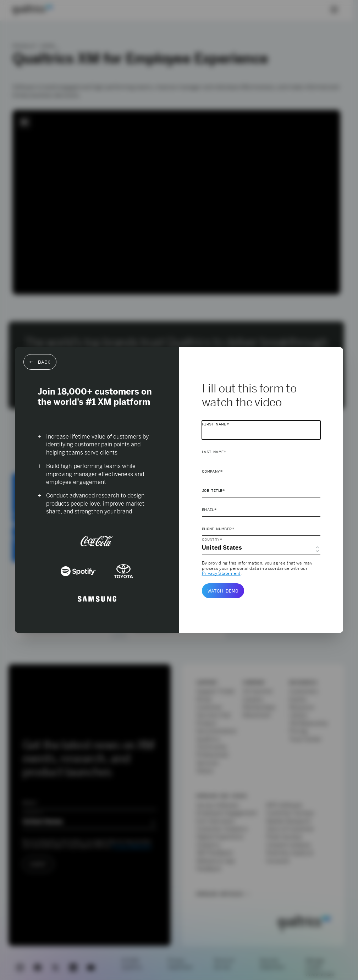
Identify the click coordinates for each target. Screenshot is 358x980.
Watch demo (223, 591)
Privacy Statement (221, 573)
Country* (212, 539)
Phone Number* (218, 529)
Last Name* (214, 452)
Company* (212, 471)
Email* (209, 510)
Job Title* (214, 490)
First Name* (216, 424)
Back (40, 362)
